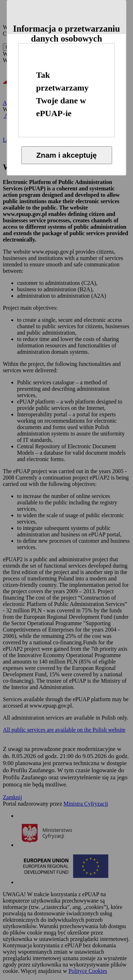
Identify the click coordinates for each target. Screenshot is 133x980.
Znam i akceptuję (66, 155)
